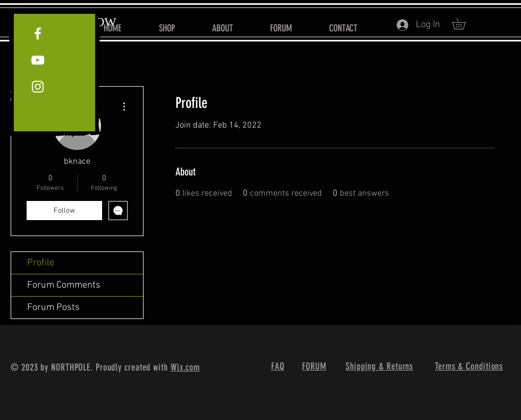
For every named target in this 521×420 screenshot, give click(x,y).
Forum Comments (64, 285)
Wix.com (185, 367)
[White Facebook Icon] (38, 33)
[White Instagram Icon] (38, 87)
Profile (41, 263)
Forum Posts (53, 308)
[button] (464, 24)
